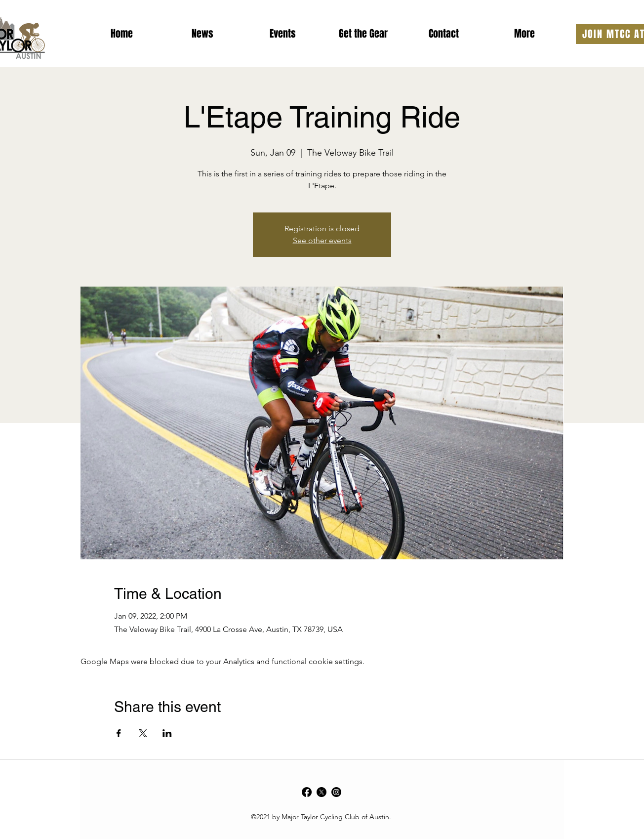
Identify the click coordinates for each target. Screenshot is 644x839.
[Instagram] (336, 792)
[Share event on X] (143, 733)
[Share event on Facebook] (119, 733)
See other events (322, 240)
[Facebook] (307, 792)
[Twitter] (322, 792)
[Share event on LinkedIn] (167, 733)
